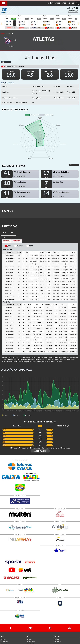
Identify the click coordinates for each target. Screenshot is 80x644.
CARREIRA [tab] (6, 241)
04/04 (19, 176)
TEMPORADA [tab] (17, 241)
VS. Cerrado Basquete (22, 172)
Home (3, 34)
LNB (69, 3)
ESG (73, 3)
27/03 (59, 176)
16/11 (59, 196)
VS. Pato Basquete (20, 182)
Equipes (3, 639)
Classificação (4, 642)
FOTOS (64, 3)
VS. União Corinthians (61, 172)
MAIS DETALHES (40, 451)
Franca (34, 93)
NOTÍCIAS (51, 3)
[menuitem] (51, 3)
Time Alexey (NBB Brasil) (41, 91)
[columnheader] (24, 252)
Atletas (10, 34)
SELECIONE (63, 426)
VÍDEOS (58, 3)
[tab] (4, 233)
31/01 (19, 186)
